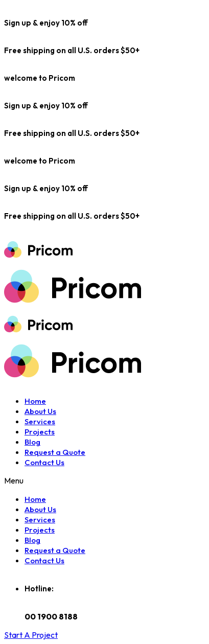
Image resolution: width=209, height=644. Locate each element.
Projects (40, 432)
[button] (31, 635)
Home (35, 401)
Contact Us (44, 462)
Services (40, 421)
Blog (32, 442)
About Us (40, 411)
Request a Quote (55, 452)
